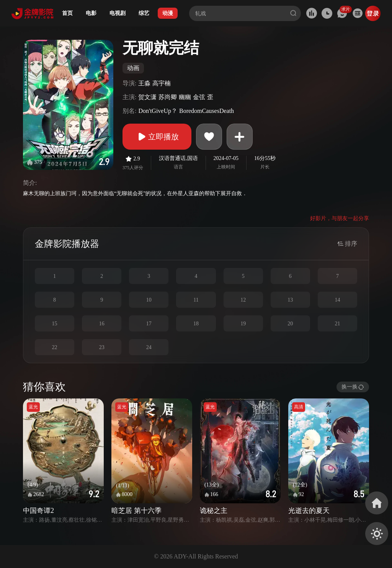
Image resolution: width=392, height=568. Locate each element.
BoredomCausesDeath (207, 111)
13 (290, 300)
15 (55, 324)
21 (337, 324)
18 (196, 324)
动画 (133, 68)
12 (243, 300)
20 (290, 324)
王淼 (144, 83)
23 (102, 347)
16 (102, 324)
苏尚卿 (168, 97)
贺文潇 (147, 97)
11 (196, 300)
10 (149, 300)
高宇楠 (162, 83)
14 (337, 300)
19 (243, 324)
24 (149, 347)
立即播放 (157, 137)
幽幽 (185, 97)
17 (149, 324)
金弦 (199, 97)
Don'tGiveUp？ (158, 111)
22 (55, 347)
